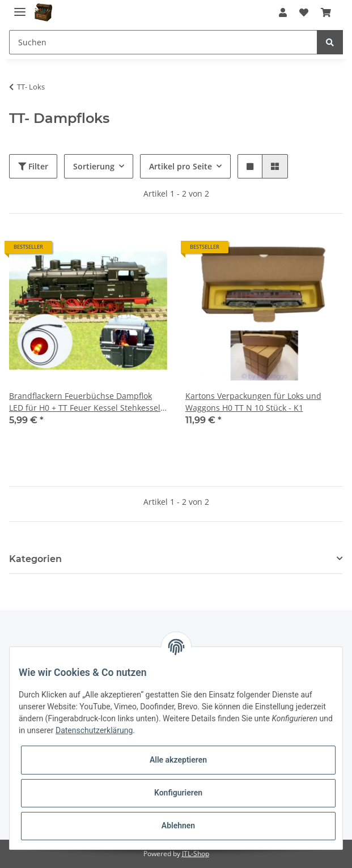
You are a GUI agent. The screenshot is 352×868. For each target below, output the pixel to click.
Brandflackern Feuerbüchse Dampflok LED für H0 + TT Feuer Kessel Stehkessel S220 (85, 402)
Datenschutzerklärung (94, 730)
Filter (33, 166)
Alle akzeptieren (178, 760)
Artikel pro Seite (181, 166)
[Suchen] (163, 42)
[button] (283, 12)
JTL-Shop (196, 854)
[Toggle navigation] (20, 7)
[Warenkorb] (326, 12)
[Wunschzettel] (304, 12)
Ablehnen (178, 826)
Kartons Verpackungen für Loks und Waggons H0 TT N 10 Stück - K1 (253, 402)
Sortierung (94, 166)
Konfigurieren (178, 793)
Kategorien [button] (35, 559)
